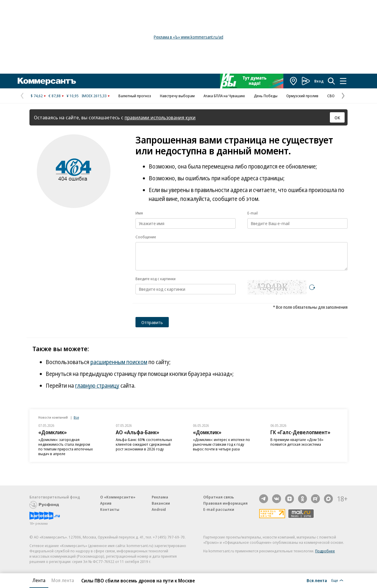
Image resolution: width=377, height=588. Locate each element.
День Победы (266, 96)
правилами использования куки (160, 117)
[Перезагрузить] (312, 287)
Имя (139, 213)
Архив (106, 503)
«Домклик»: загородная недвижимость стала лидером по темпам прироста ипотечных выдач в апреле (66, 447)
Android (159, 509)
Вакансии (161, 503)
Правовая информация (225, 503)
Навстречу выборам (177, 96)
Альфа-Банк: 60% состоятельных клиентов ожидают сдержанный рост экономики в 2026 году (144, 444)
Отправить (152, 322)
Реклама (160, 497)
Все (76, 417)
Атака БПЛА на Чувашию (224, 96)
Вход (319, 81)
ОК (337, 118)
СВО (331, 96)
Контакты (110, 509)
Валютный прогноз (135, 96)
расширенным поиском (119, 362)
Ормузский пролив (302, 96)
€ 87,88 (55, 96)
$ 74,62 (37, 96)
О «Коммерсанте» (118, 497)
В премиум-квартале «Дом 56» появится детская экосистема (297, 442)
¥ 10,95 (73, 96)
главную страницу (97, 386)
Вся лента (317, 580)
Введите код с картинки (156, 279)
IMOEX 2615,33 (94, 96)
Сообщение (146, 237)
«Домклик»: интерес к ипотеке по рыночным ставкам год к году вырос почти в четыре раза (221, 444)
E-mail (253, 213)
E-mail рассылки (219, 509)
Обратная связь (219, 497)
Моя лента (63, 580)
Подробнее (325, 551)
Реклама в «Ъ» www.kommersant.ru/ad (188, 37)
